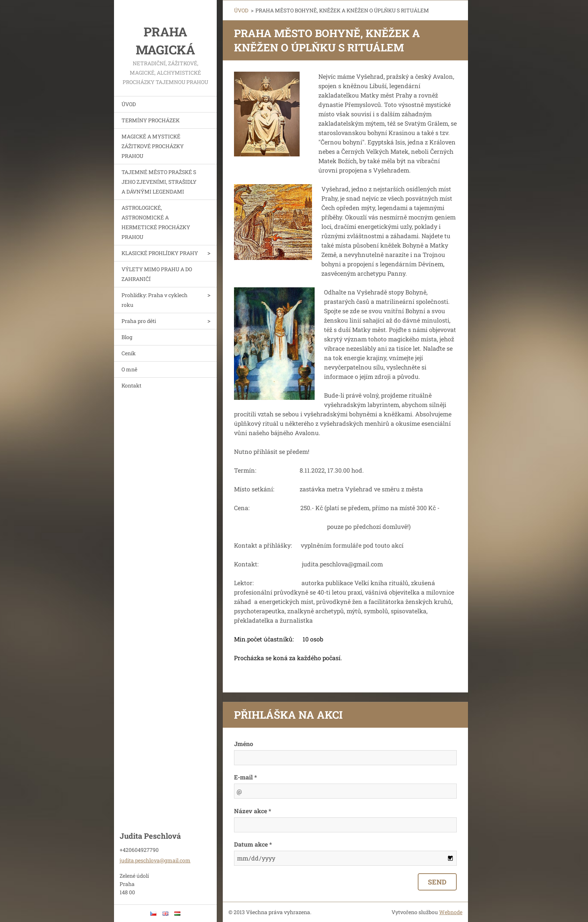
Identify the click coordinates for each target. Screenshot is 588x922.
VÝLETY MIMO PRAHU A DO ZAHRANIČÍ (157, 274)
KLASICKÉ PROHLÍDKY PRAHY (160, 253)
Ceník (129, 353)
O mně (129, 369)
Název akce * (253, 811)
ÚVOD (129, 104)
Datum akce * (253, 844)
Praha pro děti (139, 321)
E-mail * (245, 777)
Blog (127, 337)
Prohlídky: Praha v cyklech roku (154, 300)
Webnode (451, 912)
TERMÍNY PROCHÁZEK (151, 120)
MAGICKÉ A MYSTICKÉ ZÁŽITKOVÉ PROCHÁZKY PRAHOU (153, 146)
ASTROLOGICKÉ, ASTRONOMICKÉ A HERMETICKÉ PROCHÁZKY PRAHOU (156, 222)
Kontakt (131, 385)
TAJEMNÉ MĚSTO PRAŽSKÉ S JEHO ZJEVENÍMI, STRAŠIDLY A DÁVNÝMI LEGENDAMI (159, 182)
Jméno (244, 744)
